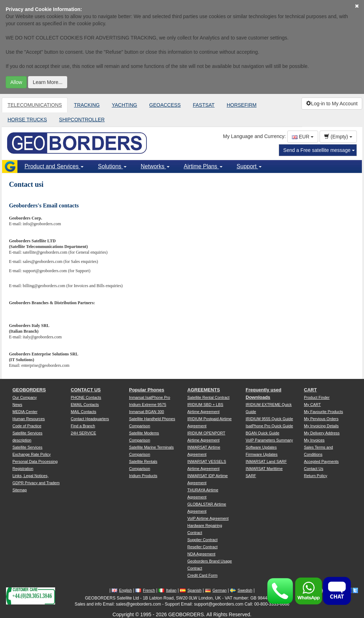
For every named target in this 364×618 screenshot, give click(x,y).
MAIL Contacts (84, 412)
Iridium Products (143, 476)
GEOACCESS (165, 105)
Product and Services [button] (54, 166)
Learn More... (47, 82)
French (145, 590)
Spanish (191, 590)
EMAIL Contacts (85, 405)
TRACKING (87, 105)
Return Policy (315, 476)
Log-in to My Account (332, 104)
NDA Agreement (201, 554)
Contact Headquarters (90, 419)
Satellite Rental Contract (208, 397)
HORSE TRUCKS (27, 120)
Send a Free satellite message (319, 150)
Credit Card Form (202, 575)
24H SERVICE (83, 433)
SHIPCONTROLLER (82, 120)
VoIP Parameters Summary (269, 440)
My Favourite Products (323, 412)
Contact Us (314, 469)
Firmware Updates (262, 454)
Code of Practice (27, 426)
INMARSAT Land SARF (266, 461)
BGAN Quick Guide (263, 433)
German (216, 590)
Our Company (25, 397)
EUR (303, 137)
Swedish (241, 590)
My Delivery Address (322, 433)
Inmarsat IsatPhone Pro (150, 397)
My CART (312, 405)
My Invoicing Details (321, 426)
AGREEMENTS (204, 390)
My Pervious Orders (321, 419)
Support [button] (249, 166)
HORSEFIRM (242, 105)
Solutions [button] (112, 166)
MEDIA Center (25, 412)
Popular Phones (147, 390)
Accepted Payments (321, 461)
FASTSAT (204, 105)
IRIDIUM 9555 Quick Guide (269, 419)
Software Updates (261, 447)
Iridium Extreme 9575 (148, 405)
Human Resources (29, 419)
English (122, 590)
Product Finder (317, 397)
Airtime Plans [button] (203, 166)
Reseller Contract (202, 547)
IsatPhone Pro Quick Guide (269, 426)
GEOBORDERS (29, 390)
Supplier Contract (202, 540)
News (17, 405)
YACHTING (124, 105)
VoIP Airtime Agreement (208, 518)
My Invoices (314, 440)
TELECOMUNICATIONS (35, 105)
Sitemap (20, 490)
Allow (16, 82)
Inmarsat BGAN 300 (146, 412)
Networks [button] (155, 166)
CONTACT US (86, 390)
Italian (167, 590)
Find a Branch (83, 426)
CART (310, 390)
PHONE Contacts (86, 397)
